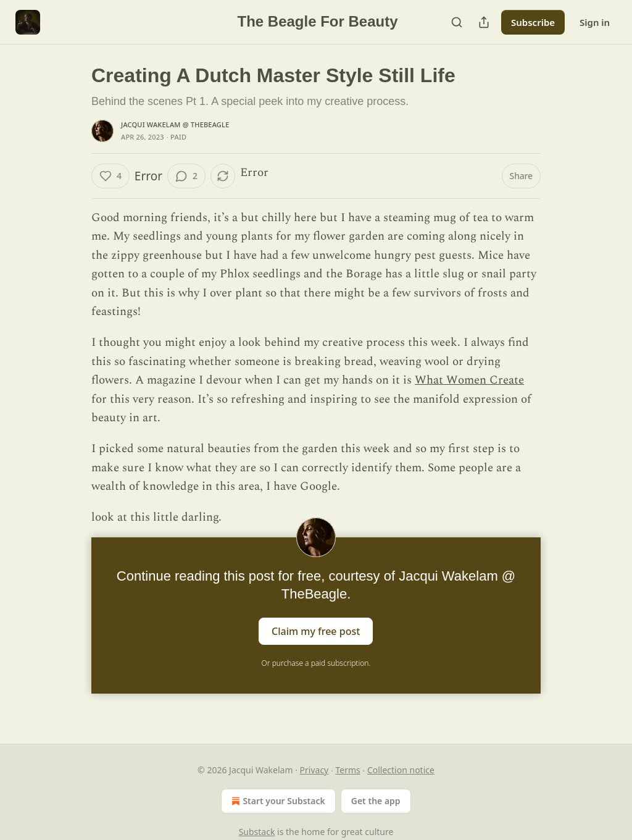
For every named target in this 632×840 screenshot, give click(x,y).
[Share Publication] (484, 22)
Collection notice (401, 770)
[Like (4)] (110, 176)
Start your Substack (277, 801)
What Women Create (469, 380)
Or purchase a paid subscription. (316, 663)
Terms (347, 770)
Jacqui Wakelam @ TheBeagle (175, 124)
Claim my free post (316, 631)
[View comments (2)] (186, 176)
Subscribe (533, 22)
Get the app (376, 801)
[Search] (457, 22)
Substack (257, 832)
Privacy (314, 770)
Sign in (595, 22)
